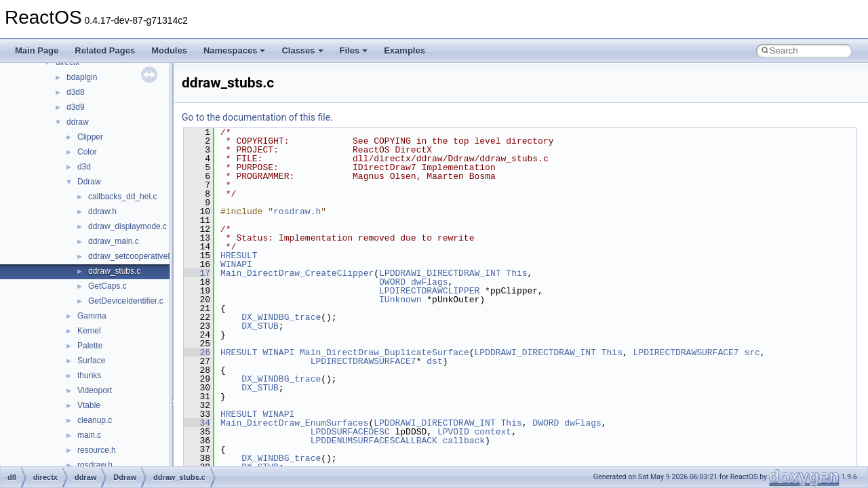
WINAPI (236, 264)
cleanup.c (95, 420)
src (752, 352)
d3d (84, 167)
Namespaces (235, 50)
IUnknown (400, 300)
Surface (91, 361)
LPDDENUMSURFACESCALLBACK (374, 441)
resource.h (97, 450)
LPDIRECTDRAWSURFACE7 (686, 352)
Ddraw (89, 182)
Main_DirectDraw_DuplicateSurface (384, 352)
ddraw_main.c (114, 241)
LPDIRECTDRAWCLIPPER (429, 291)
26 (197, 352)
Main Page (37, 50)
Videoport (95, 390)
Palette (90, 346)
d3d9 (76, 107)
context (493, 432)
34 (197, 423)
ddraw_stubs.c (114, 271)
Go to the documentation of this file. (257, 117)
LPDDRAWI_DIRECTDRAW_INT (440, 273)
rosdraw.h (95, 465)
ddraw (78, 122)
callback (464, 441)
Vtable (89, 405)
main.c (89, 435)
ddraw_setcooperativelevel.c (139, 256)
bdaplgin (82, 77)
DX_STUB (260, 326)
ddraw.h (102, 211)
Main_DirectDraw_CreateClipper (297, 273)
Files (354, 50)
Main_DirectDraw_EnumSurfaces (294, 423)
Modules (169, 50)
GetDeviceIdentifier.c (126, 301)
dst (434, 361)
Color (87, 152)
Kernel (89, 331)
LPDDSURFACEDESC (350, 432)
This (516, 273)
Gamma (92, 316)
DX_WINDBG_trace (281, 317)
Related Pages (105, 50)
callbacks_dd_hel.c (122, 197)
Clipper (90, 137)
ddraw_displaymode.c (127, 226)
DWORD (392, 282)
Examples (405, 50)
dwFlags (430, 282)
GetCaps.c (107, 286)
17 (197, 273)
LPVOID (453, 432)
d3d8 (76, 92)
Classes (302, 50)
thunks (89, 375)
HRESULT (239, 256)
